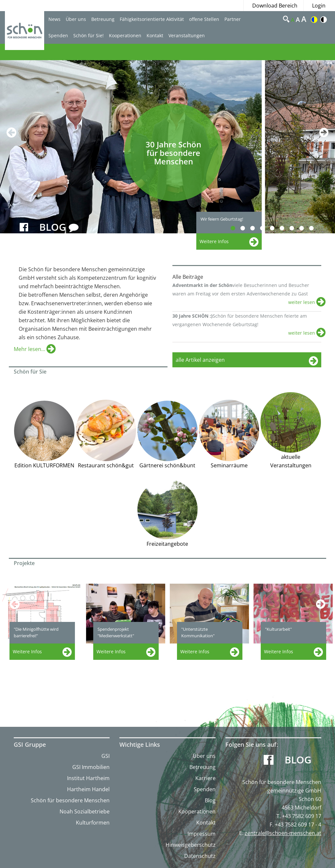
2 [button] (247, 228)
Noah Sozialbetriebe (85, 811)
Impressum (202, 834)
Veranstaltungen (187, 35)
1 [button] (237, 228)
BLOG (59, 227)
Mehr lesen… (30, 349)
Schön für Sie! (88, 35)
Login (319, 6)
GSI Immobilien (91, 767)
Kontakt (155, 35)
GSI (106, 756)
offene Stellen (204, 19)
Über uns (76, 19)
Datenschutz (200, 856)
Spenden (58, 35)
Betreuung (103, 19)
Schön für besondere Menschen (70, 800)
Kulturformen (93, 823)
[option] (132, 147)
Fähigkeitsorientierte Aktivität (152, 19)
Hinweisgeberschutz (191, 845)
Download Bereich (275, 6)
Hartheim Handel (88, 789)
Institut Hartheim (88, 778)
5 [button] (276, 228)
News (54, 19)
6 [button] (286, 228)
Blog (210, 800)
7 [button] (296, 228)
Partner (233, 19)
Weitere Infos (27, 651)
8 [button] (305, 228)
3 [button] (256, 228)
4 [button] (266, 228)
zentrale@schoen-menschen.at (283, 833)
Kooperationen (125, 35)
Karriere (205, 778)
